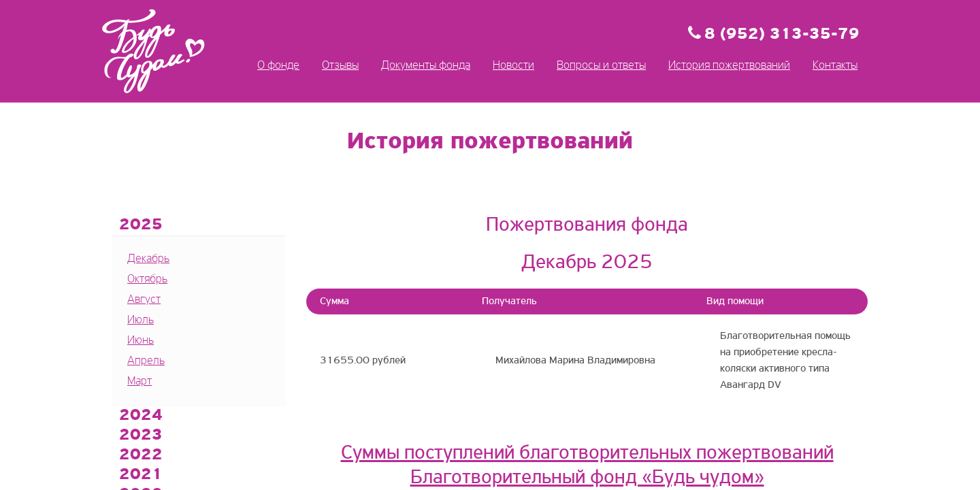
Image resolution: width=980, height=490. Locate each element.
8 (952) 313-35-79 (782, 35)
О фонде (278, 66)
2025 (141, 225)
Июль (141, 320)
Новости (513, 66)
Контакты (835, 66)
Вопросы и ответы (601, 66)
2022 (141, 455)
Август (144, 300)
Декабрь (148, 259)
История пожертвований (729, 66)
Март (140, 381)
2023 (141, 436)
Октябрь (147, 279)
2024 (141, 416)
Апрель (146, 361)
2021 (141, 475)
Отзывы (340, 66)
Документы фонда (426, 66)
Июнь (141, 341)
